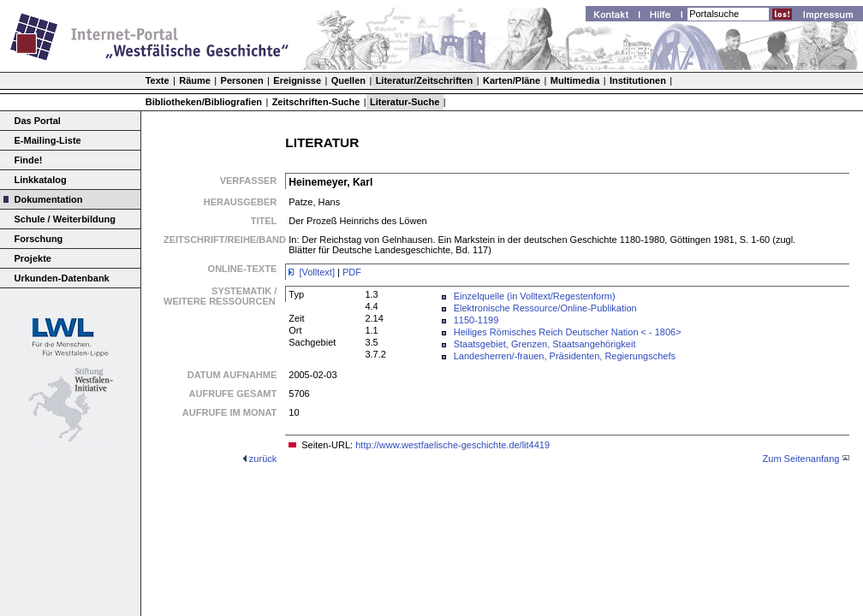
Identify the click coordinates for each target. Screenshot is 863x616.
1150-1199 (476, 320)
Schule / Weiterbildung (65, 219)
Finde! (29, 160)
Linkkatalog (41, 180)
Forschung (39, 239)
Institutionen (638, 80)
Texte (158, 80)
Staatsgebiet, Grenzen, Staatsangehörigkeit (545, 344)
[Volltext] (318, 272)
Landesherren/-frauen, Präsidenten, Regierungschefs (565, 356)
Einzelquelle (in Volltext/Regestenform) (535, 296)
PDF (352, 272)
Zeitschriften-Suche (316, 102)
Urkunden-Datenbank (62, 278)
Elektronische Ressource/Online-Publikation (545, 308)
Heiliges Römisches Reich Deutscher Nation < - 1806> (568, 332)
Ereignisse (297, 80)
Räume (195, 80)
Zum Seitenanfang (801, 459)
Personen (242, 80)
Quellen (348, 80)
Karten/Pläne (512, 80)
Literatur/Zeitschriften (425, 80)
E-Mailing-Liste (48, 140)
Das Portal (38, 121)
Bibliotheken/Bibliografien (204, 102)
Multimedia (575, 80)
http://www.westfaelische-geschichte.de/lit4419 (452, 445)
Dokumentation (49, 199)
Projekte (33, 258)
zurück (263, 459)
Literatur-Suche (405, 102)
